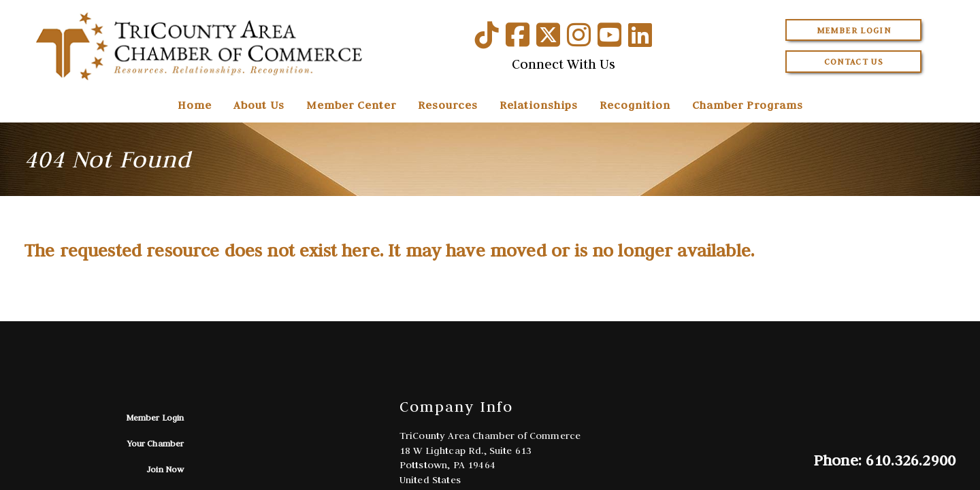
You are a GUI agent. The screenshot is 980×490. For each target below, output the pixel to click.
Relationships (539, 105)
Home (195, 105)
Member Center (351, 105)
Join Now (165, 469)
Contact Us (854, 62)
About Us (259, 105)
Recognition (635, 105)
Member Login (854, 30)
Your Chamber (156, 443)
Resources (448, 105)
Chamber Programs (748, 105)
